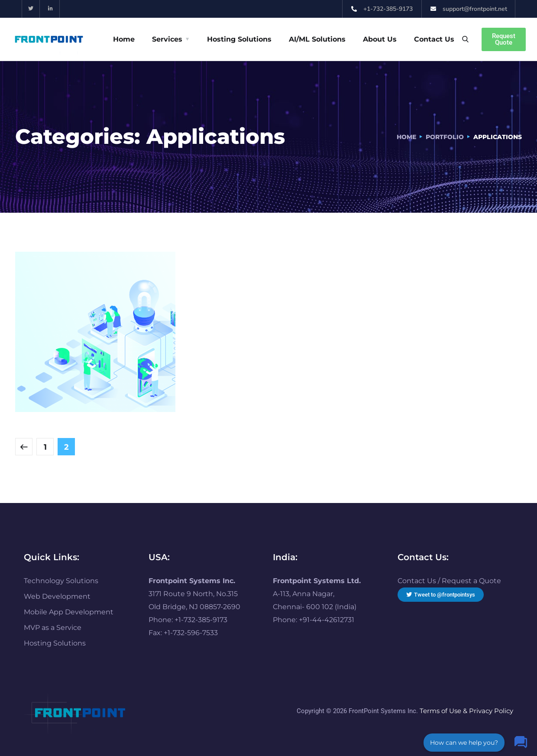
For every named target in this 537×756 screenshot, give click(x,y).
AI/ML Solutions (317, 39)
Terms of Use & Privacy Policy (466, 711)
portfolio (445, 137)
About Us (380, 39)
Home (124, 39)
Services (167, 39)
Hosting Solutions (239, 39)
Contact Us (434, 39)
